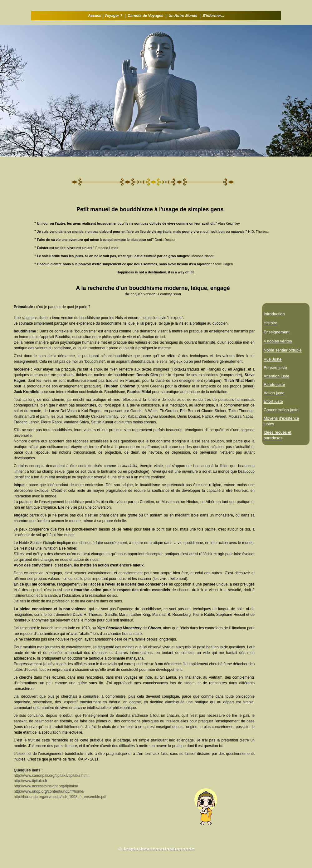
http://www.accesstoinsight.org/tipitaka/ (46, 786)
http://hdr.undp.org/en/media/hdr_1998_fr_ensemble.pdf (60, 797)
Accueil (95, 16)
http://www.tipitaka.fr (30, 781)
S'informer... (213, 16)
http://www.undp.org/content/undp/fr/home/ (49, 791)
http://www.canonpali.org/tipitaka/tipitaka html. (52, 776)
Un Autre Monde (183, 16)
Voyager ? (114, 16)
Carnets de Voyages (145, 16)
